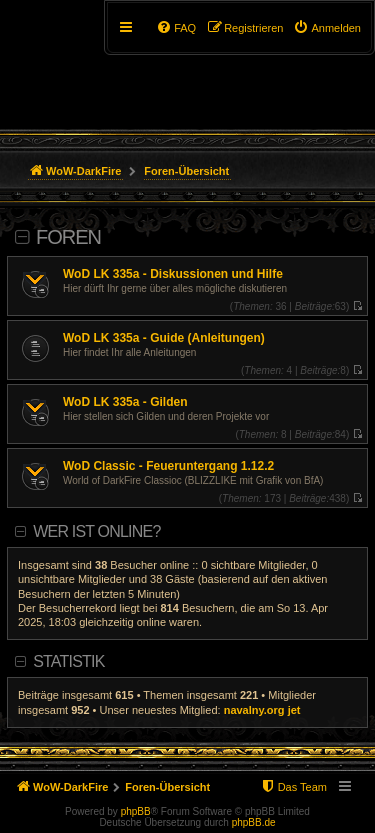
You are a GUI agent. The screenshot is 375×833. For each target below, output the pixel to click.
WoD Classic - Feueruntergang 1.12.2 (168, 466)
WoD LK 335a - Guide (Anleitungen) (164, 338)
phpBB (136, 811)
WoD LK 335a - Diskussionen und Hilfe (173, 274)
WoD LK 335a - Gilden (125, 402)
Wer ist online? (96, 531)
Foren (68, 237)
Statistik (68, 661)
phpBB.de (254, 822)
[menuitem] (327, 28)
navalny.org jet (262, 710)
